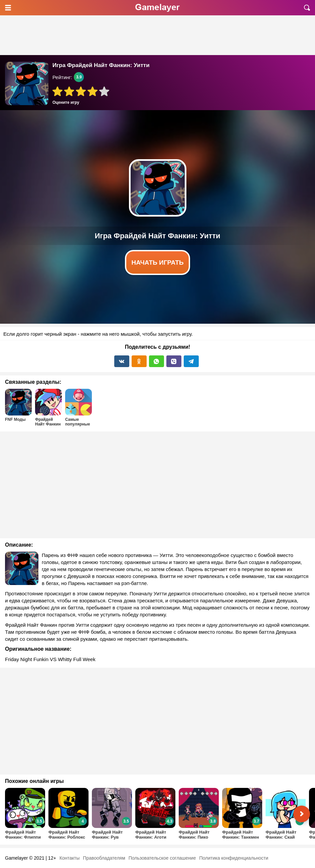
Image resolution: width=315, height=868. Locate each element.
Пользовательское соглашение (162, 858)
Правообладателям (104, 858)
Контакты (69, 858)
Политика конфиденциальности (234, 858)
